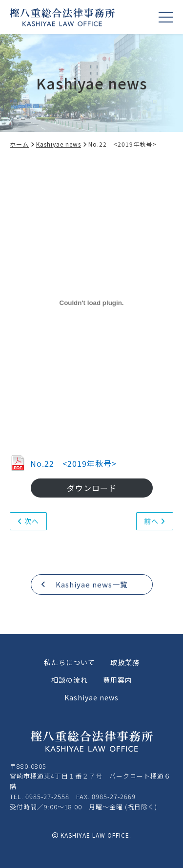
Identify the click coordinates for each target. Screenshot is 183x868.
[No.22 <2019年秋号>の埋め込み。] (91, 303)
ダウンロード (92, 488)
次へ (28, 521)
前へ (155, 521)
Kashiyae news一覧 (84, 584)
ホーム (22, 144)
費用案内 (118, 680)
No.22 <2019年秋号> (63, 463)
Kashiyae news (62, 144)
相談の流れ (70, 680)
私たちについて (70, 662)
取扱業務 (125, 662)
